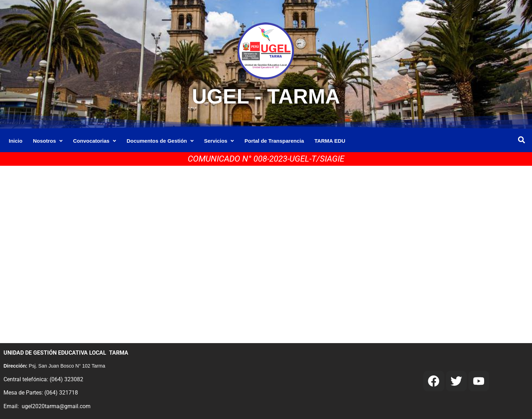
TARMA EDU (330, 141)
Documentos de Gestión (160, 141)
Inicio (16, 141)
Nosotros (48, 141)
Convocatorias (95, 141)
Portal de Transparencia (274, 141)
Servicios (219, 141)
